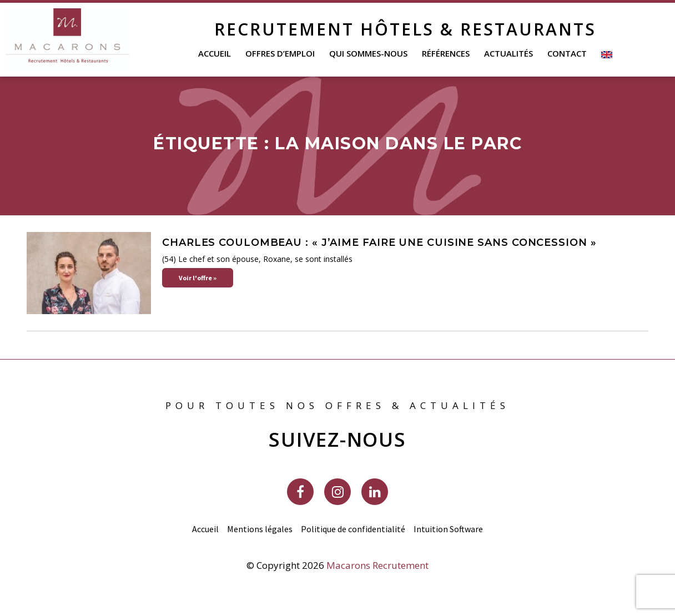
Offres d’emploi (280, 53)
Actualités (508, 53)
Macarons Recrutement (377, 565)
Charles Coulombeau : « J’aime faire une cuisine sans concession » (379, 243)
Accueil (215, 53)
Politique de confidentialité (353, 529)
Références (446, 53)
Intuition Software (448, 529)
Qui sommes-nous (368, 53)
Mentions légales (260, 529)
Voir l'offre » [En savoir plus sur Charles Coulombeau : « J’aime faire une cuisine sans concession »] (198, 278)
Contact (567, 53)
